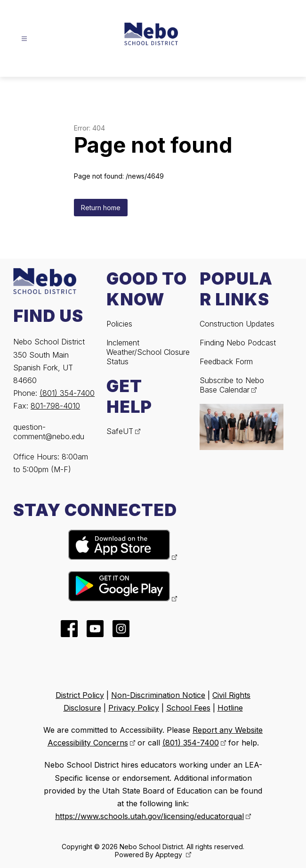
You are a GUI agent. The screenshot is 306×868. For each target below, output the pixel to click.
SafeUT (120, 431)
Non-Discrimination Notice (158, 695)
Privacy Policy (134, 708)
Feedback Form (226, 361)
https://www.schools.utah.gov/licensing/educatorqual (149, 816)
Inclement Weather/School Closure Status (148, 352)
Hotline (230, 708)
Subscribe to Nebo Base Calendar (232, 385)
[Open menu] (24, 39)
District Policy (80, 695)
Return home (101, 208)
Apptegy (170, 855)
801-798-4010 (55, 406)
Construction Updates (237, 324)
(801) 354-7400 (67, 393)
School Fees (188, 708)
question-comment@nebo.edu (49, 432)
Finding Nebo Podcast (238, 343)
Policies (119, 324)
